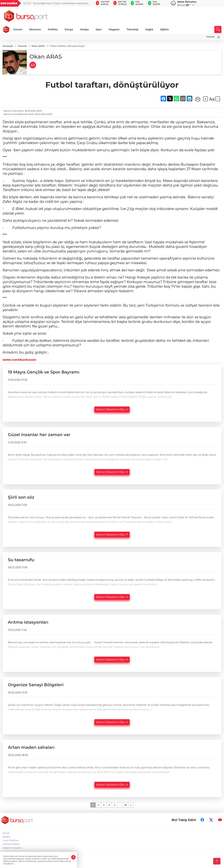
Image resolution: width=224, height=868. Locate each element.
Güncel (18, 29)
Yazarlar (211, 37)
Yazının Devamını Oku (112, 409)
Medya (84, 29)
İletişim (7, 837)
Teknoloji (133, 29)
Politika (53, 29)
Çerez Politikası (11, 840)
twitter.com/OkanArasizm (19, 360)
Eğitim (165, 29)
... (120, 805)
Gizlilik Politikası (11, 844)
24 (126, 805)
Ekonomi (35, 29)
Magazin (114, 29)
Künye (6, 833)
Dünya (69, 29)
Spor (99, 29)
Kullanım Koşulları (12, 848)
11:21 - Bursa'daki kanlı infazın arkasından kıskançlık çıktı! (56, 3)
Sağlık (149, 29)
